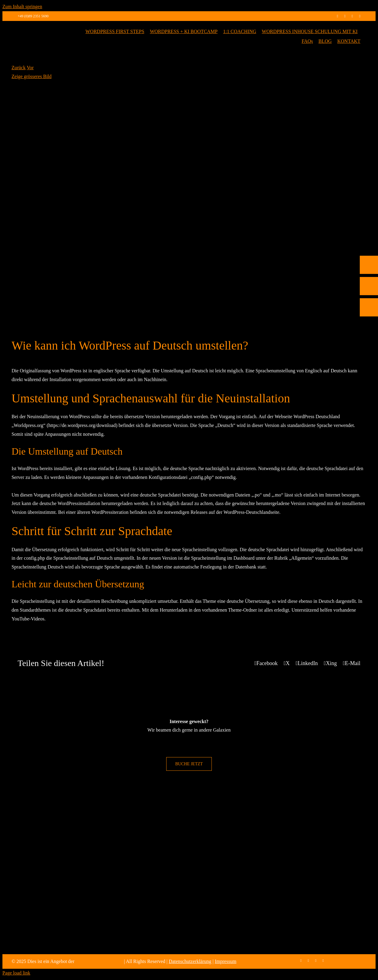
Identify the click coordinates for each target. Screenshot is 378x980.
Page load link (16, 973)
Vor (30, 68)
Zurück (19, 68)
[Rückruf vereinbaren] (369, 346)
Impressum (226, 961)
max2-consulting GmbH (99, 961)
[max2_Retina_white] (39, 29)
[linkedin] (352, 16)
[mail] (360, 16)
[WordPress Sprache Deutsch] (189, 201)
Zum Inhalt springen (22, 7)
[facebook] (337, 16)
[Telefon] (369, 303)
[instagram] (345, 16)
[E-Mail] (369, 324)
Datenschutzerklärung (190, 961)
